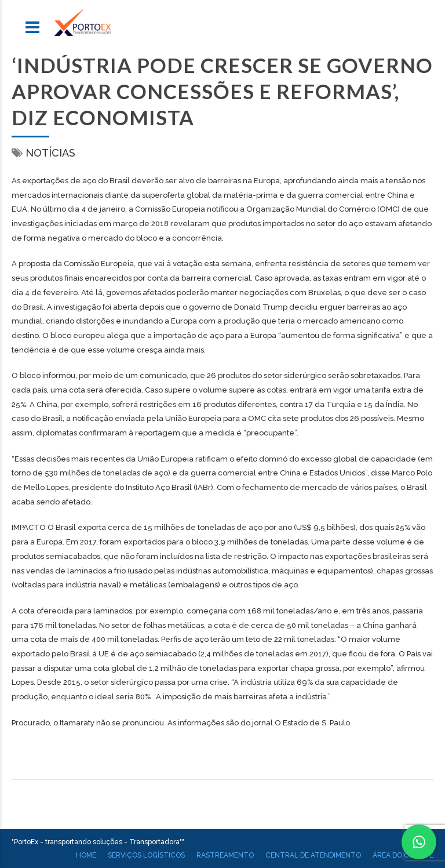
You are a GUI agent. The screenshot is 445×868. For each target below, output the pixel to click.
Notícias (50, 153)
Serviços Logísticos (146, 855)
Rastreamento (225, 855)
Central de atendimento (313, 855)
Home (86, 855)
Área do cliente (403, 855)
